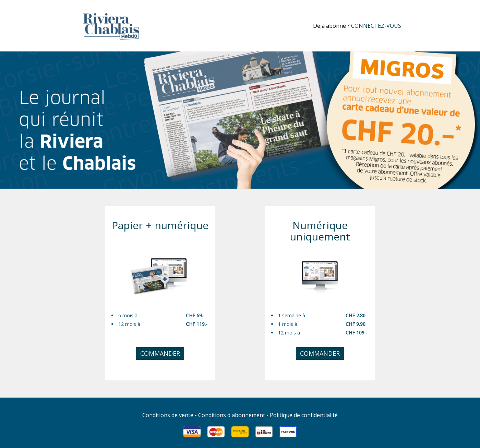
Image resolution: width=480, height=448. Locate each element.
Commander (160, 353)
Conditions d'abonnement (232, 415)
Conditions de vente (168, 415)
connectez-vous (376, 26)
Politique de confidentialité (304, 415)
